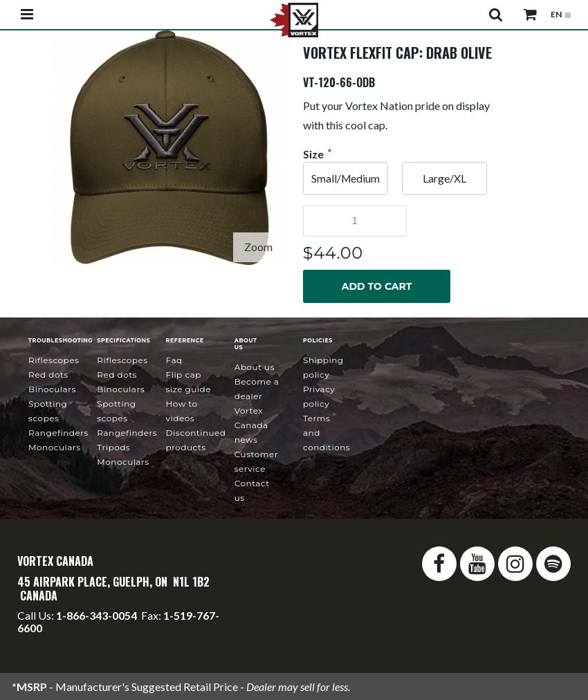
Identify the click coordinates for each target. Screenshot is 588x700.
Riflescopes (54, 360)
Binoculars (52, 389)
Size (313, 154)
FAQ (174, 360)
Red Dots (48, 375)
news (251, 425)
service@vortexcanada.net (84, 653)
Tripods (113, 447)
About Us (255, 367)
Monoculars (54, 447)
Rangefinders (58, 433)
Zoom (258, 247)
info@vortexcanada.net (73, 640)
